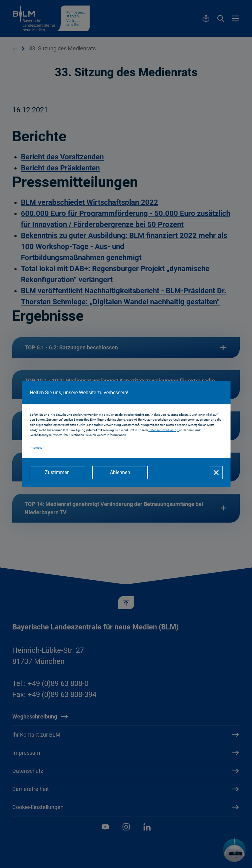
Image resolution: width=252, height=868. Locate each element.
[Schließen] (216, 473)
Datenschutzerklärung (164, 430)
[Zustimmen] (57, 473)
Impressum (38, 448)
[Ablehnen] (120, 473)
